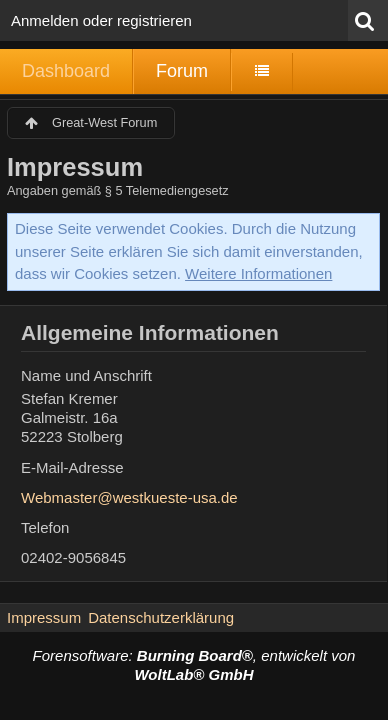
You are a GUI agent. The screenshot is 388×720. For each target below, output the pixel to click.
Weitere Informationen (258, 273)
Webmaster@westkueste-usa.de (129, 497)
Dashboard (66, 71)
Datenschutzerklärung (161, 617)
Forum (182, 71)
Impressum (44, 617)
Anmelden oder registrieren (101, 20)
